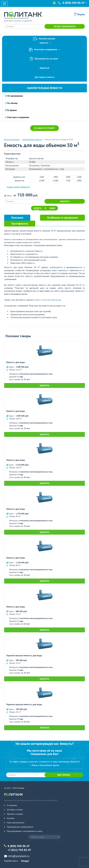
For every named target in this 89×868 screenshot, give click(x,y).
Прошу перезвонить (65, 26)
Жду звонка (64, 775)
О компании (12, 805)
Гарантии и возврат (15, 814)
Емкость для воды (16, 362)
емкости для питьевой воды (48, 300)
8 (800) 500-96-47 (73, 3)
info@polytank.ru (19, 856)
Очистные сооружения (44, 50)
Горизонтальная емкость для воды (24, 656)
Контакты (11, 818)
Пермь (81, 14)
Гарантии (44, 68)
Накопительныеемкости (44, 40)
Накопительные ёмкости (44, 88)
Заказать (65, 201)
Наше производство (16, 823)
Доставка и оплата (45, 77)
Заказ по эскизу (44, 128)
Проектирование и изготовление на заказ (25, 831)
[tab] (17, 218)
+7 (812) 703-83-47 (19, 850)
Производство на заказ (44, 59)
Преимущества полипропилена (20, 827)
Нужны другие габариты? (18, 187)
